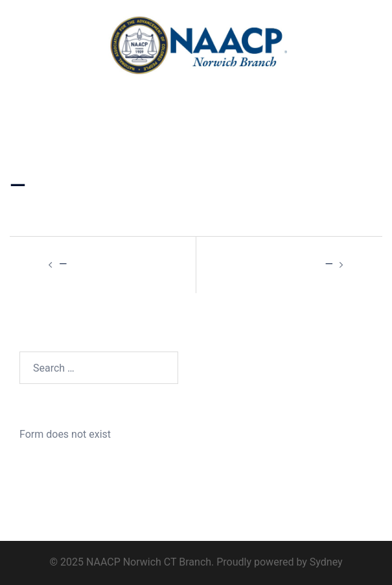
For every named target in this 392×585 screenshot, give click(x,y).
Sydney (326, 562)
